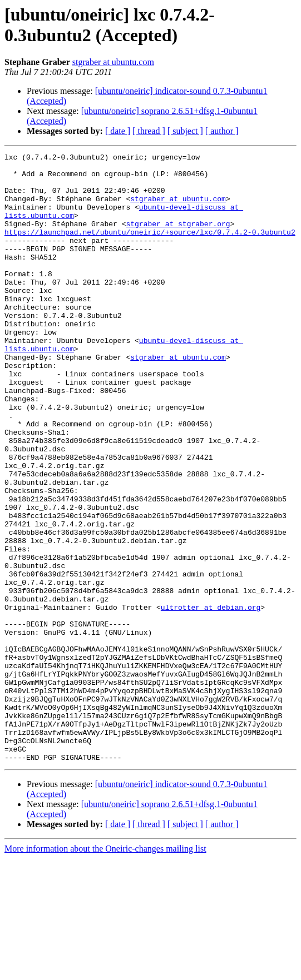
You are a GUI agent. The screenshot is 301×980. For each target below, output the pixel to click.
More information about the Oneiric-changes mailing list (105, 970)
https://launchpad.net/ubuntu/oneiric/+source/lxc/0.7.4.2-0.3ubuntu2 (150, 248)
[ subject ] (185, 131)
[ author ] (222, 131)
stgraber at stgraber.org (178, 238)
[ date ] (118, 131)
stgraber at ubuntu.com (113, 62)
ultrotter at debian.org (211, 699)
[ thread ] (149, 131)
